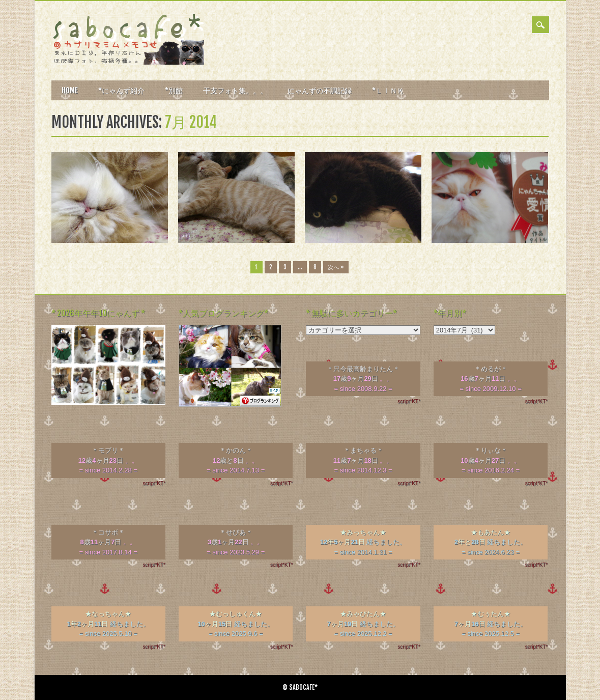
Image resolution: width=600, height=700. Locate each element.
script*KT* (409, 401)
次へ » (336, 267)
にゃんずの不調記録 (320, 90)
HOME (70, 90)
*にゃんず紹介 (121, 90)
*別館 (174, 90)
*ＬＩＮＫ (388, 90)
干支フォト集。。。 (235, 90)
